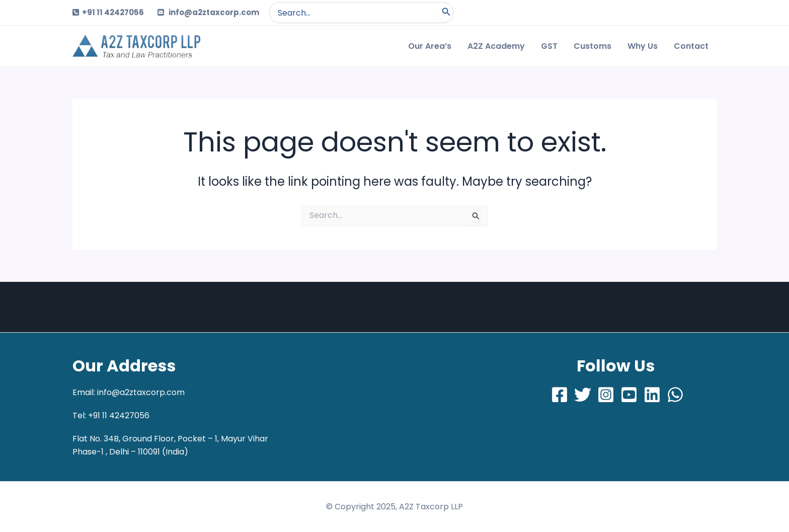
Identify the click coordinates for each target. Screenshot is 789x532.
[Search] (446, 13)
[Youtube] (629, 395)
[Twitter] (583, 395)
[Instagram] (606, 395)
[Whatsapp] (675, 395)
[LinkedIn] (652, 395)
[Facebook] (560, 395)
